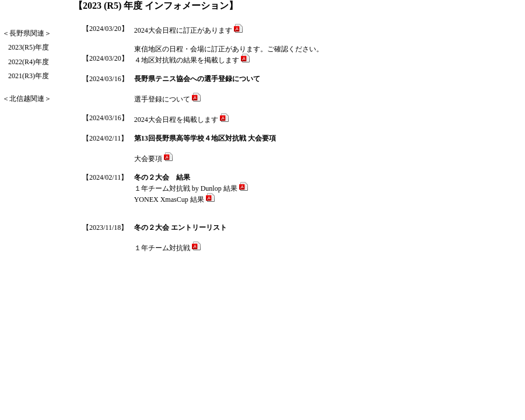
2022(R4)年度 (29, 62)
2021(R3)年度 (29, 76)
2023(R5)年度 (29, 47)
